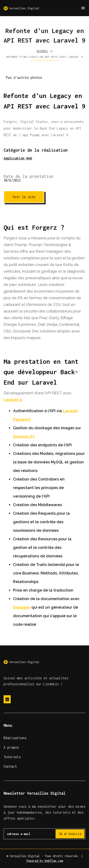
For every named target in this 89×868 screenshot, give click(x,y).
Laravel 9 (13, 400)
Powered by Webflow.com (45, 861)
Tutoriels (12, 757)
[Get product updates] (44, 834)
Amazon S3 (24, 436)
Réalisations (15, 738)
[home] (21, 8)
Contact (10, 766)
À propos (11, 747)
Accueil (42, 52)
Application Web (18, 158)
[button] (83, 8)
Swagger (22, 607)
